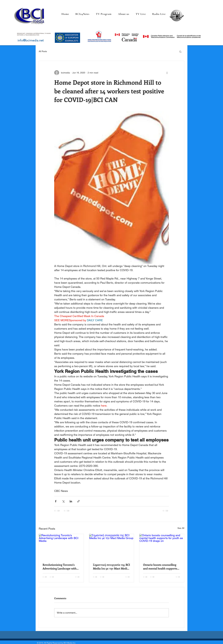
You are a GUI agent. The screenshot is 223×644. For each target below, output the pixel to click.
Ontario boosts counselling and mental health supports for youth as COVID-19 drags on (161, 567)
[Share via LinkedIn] (71, 501)
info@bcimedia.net (31, 40)
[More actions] (167, 73)
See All (181, 528)
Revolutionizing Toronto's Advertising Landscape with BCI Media (60, 567)
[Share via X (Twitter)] (63, 501)
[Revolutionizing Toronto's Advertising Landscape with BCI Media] (61, 546)
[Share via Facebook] (56, 501)
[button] (180, 51)
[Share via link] (78, 501)
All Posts (43, 51)
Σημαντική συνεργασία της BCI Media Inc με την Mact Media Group (111, 567)
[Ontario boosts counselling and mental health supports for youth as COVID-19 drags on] (162, 546)
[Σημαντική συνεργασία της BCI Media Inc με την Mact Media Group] (112, 546)
